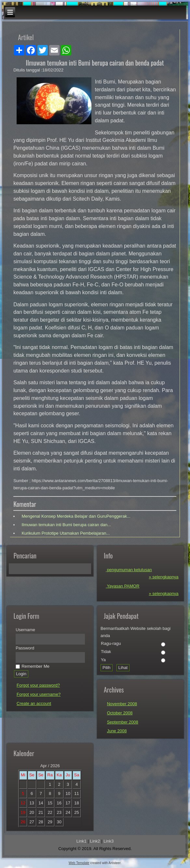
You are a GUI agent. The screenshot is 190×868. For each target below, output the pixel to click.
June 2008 (117, 731)
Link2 (95, 841)
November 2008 (122, 704)
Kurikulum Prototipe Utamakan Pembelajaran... (65, 533)
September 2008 (123, 722)
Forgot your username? (39, 694)
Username (25, 630)
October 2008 (120, 713)
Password (25, 648)
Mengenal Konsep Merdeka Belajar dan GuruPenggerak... (75, 516)
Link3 (109, 841)
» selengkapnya (164, 577)
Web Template (79, 863)
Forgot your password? (38, 685)
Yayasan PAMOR (122, 586)
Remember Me (33, 666)
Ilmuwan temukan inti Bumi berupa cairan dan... (66, 525)
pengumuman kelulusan (129, 570)
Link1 (81, 841)
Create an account (34, 703)
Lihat (123, 668)
